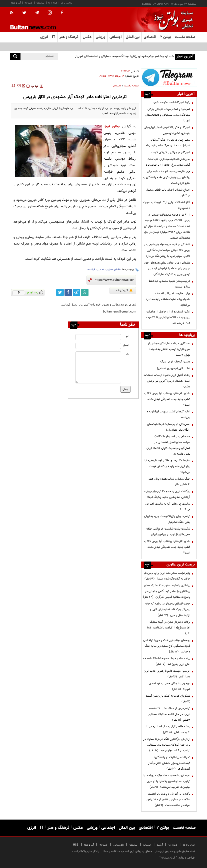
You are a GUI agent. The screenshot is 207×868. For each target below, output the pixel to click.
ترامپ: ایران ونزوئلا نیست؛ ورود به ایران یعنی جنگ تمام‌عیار (167, 519)
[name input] (98, 337)
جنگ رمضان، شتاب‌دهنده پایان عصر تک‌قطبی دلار (169, 482)
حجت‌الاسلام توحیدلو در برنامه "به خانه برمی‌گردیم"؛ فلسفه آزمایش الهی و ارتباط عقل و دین (168, 609)
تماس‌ (101, 270)
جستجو (147, 845)
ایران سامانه (168, 858)
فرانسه (91, 270)
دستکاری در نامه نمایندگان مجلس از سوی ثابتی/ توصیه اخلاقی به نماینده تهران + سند (169, 349)
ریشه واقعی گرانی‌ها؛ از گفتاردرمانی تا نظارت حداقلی (168, 729)
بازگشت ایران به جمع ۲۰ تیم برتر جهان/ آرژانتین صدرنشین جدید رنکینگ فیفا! (167, 494)
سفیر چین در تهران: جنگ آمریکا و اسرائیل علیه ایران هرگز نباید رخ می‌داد (168, 143)
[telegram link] (76, 292)
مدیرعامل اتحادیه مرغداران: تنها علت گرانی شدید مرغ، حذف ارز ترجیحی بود (168, 162)
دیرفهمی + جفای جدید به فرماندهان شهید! (169, 686)
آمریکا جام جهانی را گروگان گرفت (171, 152)
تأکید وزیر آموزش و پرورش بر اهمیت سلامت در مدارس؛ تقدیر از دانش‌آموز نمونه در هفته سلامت (168, 800)
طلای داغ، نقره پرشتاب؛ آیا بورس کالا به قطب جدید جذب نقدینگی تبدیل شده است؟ (167, 399)
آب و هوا (16, 3)
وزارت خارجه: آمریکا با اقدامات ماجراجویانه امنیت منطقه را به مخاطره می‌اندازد (168, 299)
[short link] (114, 280)
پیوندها (40, 3)
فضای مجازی (113, 270)
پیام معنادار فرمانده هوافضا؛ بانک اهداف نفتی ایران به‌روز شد (167, 661)
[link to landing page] (172, 20)
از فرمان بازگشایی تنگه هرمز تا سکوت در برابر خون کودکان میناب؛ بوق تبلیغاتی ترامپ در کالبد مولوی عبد (167, 745)
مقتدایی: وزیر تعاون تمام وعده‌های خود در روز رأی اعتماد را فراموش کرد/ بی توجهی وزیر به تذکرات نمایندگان (167, 269)
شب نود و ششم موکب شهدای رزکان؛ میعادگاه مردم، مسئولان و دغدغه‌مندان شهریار (124, 56)
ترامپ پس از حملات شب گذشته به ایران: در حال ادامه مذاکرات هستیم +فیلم (169, 714)
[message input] (98, 367)
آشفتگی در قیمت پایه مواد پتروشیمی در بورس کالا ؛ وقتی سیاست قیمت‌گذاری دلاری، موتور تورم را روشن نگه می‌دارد (167, 250)
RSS (76, 845)
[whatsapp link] (85, 292)
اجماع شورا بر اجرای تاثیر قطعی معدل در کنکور (168, 193)
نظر (127, 354)
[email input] (98, 346)
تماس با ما (67, 3)
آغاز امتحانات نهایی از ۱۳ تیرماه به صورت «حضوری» (167, 205)
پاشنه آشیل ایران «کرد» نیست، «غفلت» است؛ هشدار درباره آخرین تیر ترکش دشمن (167, 381)
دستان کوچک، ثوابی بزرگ (175, 362)
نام (128, 336)
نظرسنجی (119, 845)
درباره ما (53, 3)
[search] (15, 57)
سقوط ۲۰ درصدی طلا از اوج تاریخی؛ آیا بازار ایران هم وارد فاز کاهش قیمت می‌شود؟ (167, 466)
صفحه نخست (185, 37)
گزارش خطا (124, 290)
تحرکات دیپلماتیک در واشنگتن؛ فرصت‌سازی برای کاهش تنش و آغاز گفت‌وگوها (169, 763)
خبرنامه (29, 3)
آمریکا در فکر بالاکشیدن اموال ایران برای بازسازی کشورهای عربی (167, 130)
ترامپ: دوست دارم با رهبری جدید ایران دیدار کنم (167, 674)
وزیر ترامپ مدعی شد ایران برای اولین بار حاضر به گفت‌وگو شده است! (167, 576)
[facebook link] (68, 292)
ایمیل (126, 345)
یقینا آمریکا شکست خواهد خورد (171, 102)
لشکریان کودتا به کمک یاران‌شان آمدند (167, 699)
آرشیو (160, 845)
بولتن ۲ (165, 37)
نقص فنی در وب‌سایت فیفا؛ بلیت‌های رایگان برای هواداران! (169, 427)
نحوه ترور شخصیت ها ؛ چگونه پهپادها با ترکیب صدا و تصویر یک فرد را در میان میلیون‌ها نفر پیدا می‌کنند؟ (167, 781)
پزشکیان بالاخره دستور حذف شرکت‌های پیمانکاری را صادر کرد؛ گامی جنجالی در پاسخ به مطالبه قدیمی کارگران (167, 591)
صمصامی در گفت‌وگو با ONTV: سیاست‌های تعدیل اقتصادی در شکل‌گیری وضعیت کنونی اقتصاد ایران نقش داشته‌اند (168, 445)
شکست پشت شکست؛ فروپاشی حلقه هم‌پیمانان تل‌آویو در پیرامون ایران (168, 532)
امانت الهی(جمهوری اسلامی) (174, 368)
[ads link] (169, 77)
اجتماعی (116, 86)
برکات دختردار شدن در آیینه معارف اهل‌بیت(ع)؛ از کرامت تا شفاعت (169, 628)
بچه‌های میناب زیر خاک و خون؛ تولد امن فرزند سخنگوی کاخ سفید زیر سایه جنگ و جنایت (167, 646)
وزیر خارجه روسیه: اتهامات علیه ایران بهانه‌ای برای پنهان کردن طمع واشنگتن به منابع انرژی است (167, 177)
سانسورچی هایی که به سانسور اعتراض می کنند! (168, 507)
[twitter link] (60, 292)
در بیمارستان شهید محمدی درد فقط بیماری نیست (169, 284)
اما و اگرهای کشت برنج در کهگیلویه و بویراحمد (169, 415)
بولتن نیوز (112, 127)
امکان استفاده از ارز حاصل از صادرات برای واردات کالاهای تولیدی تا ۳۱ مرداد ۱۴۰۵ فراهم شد (168, 317)
